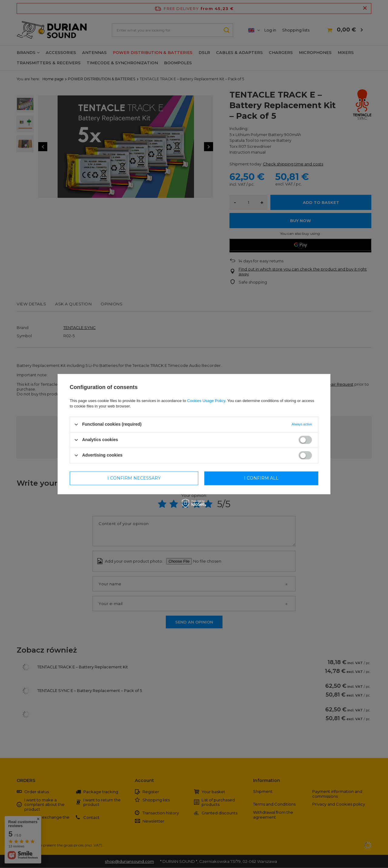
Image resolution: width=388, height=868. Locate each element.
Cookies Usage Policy (206, 401)
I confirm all (261, 478)
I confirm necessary (134, 478)
